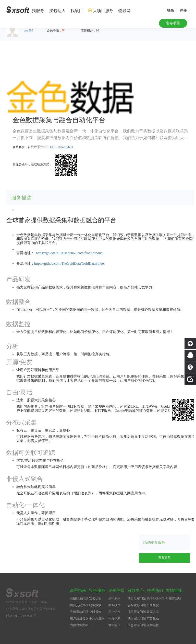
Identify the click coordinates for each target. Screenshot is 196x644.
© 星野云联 (174, 598)
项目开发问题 (137, 612)
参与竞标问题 (137, 605)
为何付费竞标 (79, 625)
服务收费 (114, 605)
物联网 (125, 11)
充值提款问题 (79, 612)
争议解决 (114, 625)
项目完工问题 (137, 618)
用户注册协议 (79, 618)
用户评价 (114, 612)
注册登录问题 (79, 598)
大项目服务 (103, 11)
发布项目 (173, 23)
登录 (170, 11)
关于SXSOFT (156, 598)
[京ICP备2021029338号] (22, 616)
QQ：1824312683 (61, 147)
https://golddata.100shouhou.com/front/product (70, 253)
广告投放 (153, 618)
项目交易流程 (79, 605)
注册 (183, 11)
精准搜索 (95, 605)
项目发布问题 (137, 598)
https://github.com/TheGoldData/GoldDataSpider (70, 264)
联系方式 (153, 612)
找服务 (38, 11)
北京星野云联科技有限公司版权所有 (31, 609)
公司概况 (153, 605)
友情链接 (153, 625)
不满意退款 (97, 618)
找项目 (77, 11)
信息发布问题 (137, 625)
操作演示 (114, 598)
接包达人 (57, 11)
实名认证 (95, 598)
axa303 (29, 30)
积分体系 (114, 618)
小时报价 (95, 612)
